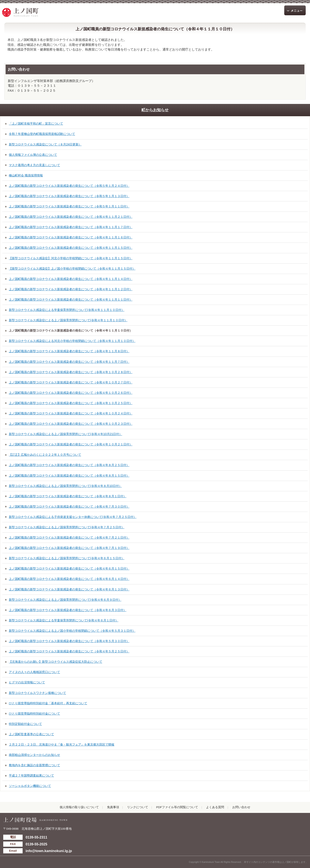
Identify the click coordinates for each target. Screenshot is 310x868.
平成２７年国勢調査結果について (31, 775)
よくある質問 (215, 807)
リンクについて (138, 807)
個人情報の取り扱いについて (79, 807)
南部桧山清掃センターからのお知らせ (34, 755)
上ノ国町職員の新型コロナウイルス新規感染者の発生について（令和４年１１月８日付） (69, 351)
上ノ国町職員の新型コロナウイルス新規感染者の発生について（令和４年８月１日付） (68, 496)
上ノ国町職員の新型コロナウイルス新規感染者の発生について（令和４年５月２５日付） (69, 651)
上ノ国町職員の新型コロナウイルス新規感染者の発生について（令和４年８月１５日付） (69, 476)
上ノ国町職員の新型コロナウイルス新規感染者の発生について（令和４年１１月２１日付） (71, 217)
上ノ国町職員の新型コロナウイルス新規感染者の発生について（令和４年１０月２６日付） (71, 393)
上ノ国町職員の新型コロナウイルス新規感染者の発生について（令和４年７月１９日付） (69, 548)
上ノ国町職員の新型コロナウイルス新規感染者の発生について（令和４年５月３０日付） (69, 641)
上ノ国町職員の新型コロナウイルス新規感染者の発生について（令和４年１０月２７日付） (71, 382)
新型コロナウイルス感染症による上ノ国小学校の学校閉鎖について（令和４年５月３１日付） (72, 631)
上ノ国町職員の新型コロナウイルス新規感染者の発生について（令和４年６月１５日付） (69, 568)
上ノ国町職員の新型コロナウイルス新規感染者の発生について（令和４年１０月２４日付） (71, 413)
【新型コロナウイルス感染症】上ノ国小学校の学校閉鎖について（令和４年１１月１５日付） (72, 269)
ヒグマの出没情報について (27, 682)
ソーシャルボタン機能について (30, 786)
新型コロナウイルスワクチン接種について (37, 693)
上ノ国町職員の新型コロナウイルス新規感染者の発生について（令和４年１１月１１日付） (71, 300)
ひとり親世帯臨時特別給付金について (34, 714)
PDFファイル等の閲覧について (177, 807)
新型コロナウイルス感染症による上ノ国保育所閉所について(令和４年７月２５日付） (67, 527)
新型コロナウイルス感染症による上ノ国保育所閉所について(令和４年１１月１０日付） (68, 320)
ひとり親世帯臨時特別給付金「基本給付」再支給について (48, 703)
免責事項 (113, 807)
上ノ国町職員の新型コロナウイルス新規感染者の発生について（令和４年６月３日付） (68, 610)
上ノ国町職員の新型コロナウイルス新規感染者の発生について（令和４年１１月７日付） (69, 362)
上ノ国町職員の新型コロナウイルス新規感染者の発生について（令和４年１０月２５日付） (71, 403)
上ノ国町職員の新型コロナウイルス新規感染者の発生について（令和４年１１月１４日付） (71, 279)
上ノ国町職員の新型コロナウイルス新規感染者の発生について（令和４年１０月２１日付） (71, 444)
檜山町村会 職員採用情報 (26, 175)
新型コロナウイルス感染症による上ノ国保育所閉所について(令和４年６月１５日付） (67, 558)
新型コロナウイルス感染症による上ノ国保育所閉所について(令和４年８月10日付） (65, 486)
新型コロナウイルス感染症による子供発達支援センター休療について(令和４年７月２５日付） (73, 517)
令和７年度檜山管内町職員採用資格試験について (42, 134)
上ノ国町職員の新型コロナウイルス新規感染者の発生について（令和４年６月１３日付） (69, 589)
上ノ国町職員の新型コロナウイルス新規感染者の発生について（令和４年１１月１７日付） (71, 227)
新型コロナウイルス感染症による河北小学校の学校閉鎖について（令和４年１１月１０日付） (72, 341)
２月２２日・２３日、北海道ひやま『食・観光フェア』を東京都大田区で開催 (62, 744)
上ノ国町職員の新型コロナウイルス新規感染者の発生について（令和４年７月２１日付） (69, 537)
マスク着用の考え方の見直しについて (34, 165)
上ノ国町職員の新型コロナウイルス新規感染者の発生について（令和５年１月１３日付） (69, 196)
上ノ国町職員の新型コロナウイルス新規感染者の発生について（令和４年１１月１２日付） (71, 289)
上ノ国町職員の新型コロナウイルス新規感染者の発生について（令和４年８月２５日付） (69, 465)
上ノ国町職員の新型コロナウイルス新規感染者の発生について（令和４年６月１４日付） (69, 579)
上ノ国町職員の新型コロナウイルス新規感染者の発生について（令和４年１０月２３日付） (71, 424)
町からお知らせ (155, 110)
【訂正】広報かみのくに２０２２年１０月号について (45, 455)
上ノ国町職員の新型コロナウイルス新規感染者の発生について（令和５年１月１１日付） (69, 206)
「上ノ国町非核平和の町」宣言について (36, 124)
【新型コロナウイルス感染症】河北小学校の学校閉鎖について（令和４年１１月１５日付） (71, 258)
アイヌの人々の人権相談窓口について (34, 672)
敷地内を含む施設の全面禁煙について (34, 765)
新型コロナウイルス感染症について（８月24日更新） (45, 144)
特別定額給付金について (25, 724)
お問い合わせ (241, 807)
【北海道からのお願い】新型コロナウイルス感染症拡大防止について (56, 662)
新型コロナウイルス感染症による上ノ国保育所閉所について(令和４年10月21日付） (65, 434)
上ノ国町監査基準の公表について (31, 734)
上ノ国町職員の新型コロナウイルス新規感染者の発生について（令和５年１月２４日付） (69, 186)
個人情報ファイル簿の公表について (33, 155)
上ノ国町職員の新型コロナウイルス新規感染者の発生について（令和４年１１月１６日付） (71, 237)
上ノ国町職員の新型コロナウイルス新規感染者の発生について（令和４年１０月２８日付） (71, 372)
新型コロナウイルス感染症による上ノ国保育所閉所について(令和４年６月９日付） (65, 600)
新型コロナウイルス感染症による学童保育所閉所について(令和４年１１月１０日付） (67, 310)
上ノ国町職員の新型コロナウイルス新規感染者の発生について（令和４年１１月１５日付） (71, 248)
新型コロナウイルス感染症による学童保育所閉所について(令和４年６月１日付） (64, 620)
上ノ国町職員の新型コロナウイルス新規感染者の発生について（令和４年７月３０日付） (69, 507)
